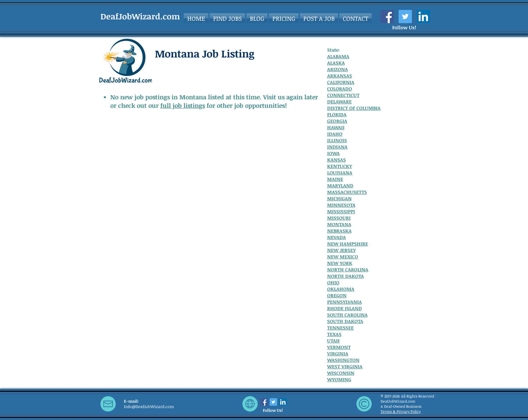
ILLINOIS (337, 140)
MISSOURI (339, 218)
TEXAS (334, 334)
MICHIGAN (339, 198)
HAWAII (336, 127)
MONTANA (339, 224)
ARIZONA (338, 69)
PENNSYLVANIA (345, 302)
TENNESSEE (340, 328)
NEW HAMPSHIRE (348, 244)
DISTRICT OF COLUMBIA (354, 108)
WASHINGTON (343, 360)
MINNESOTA (341, 205)
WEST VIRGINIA (345, 366)
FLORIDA (337, 114)
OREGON (337, 295)
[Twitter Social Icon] (405, 16)
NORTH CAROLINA (348, 270)
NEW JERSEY (341, 250)
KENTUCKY (340, 166)
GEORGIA (337, 121)
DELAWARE (339, 102)
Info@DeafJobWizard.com (149, 406)
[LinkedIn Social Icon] (423, 16)
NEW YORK (340, 263)
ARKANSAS (340, 76)
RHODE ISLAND (345, 308)
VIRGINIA (338, 354)
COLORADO (340, 89)
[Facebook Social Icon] (387, 16)
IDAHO (335, 134)
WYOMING (339, 379)
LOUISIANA (340, 173)
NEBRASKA (339, 231)
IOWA (333, 153)
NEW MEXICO (343, 257)
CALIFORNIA (341, 82)
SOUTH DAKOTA (345, 321)
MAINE (335, 179)
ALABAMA (338, 56)
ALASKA (336, 63)
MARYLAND (340, 186)
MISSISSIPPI (341, 211)
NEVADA (337, 237)
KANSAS (337, 160)
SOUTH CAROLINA (347, 315)
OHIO (333, 282)
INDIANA (337, 147)
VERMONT (339, 347)
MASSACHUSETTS (347, 192)
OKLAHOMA (341, 289)
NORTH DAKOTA (346, 276)
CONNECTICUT (343, 95)
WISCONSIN (341, 373)
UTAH (333, 341)
